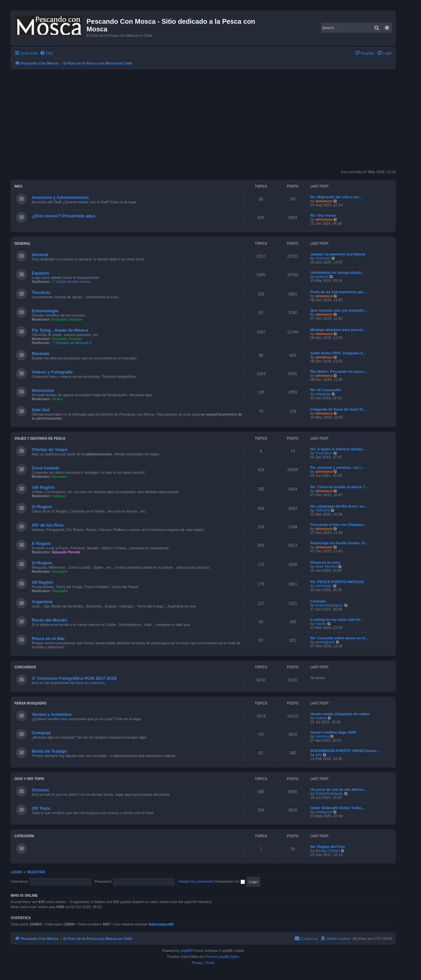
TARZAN (323, 510)
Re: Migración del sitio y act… (336, 197)
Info (18, 186)
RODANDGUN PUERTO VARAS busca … (346, 751)
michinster (324, 586)
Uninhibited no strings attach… (338, 273)
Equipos (40, 273)
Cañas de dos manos (71, 282)
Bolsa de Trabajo (49, 751)
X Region (41, 543)
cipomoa (322, 736)
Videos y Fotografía (52, 372)
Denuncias (43, 390)
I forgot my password (195, 881)
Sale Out (41, 410)
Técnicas (41, 292)
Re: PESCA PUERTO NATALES (337, 582)
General (23, 244)
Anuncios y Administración (60, 197)
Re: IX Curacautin (326, 390)
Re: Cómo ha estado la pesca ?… (339, 487)
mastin (321, 624)
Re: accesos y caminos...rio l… (337, 467)
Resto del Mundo (49, 620)
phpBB (186, 951)
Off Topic (41, 808)
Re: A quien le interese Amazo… (338, 449)
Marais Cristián (328, 851)
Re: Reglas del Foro (328, 847)
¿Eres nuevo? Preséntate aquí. (64, 216)
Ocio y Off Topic (30, 779)
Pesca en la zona (325, 562)
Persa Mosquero (30, 703)
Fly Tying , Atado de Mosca (60, 330)
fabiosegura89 (161, 924)
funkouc (59, 496)
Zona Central (45, 468)
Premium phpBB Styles (222, 957)
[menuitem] (46, 53)
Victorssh (323, 258)
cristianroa (324, 812)
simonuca (324, 201)
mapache (323, 394)
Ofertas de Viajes (50, 450)
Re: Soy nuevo (323, 215)
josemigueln (325, 642)
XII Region (42, 582)
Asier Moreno (326, 566)
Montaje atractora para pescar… (338, 330)
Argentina (42, 602)
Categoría (24, 836)
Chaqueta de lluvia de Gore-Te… (339, 409)
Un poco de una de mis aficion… (339, 789)
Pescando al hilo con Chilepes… (339, 525)
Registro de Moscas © (72, 343)
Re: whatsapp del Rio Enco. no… (339, 506)
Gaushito (60, 571)
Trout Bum (324, 453)
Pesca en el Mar (48, 638)
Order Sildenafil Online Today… (338, 808)
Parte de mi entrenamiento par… (339, 292)
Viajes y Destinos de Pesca (40, 439)
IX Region (42, 507)
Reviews (41, 354)
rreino (57, 399)
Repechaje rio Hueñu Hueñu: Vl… (340, 543)
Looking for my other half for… (337, 620)
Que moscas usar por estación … (339, 310)
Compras (41, 733)
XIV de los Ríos (48, 525)
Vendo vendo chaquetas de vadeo (340, 714)
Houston (60, 476)
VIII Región (43, 487)
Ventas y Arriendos (52, 714)
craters (321, 718)
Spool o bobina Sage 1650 (333, 732)
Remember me (230, 881)
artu (319, 755)
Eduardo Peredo (66, 552)
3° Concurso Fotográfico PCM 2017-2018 (74, 678)
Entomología (45, 311)
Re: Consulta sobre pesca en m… (340, 638)
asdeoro (322, 277)
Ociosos (40, 790)
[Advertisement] (211, 119)
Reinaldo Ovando (67, 319)
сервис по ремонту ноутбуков (338, 254)
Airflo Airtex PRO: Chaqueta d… (338, 353)
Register (36, 872)
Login (16, 872)
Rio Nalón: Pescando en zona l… (339, 371)
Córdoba (318, 601)
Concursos (25, 667)
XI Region (42, 563)
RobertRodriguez (329, 605)
